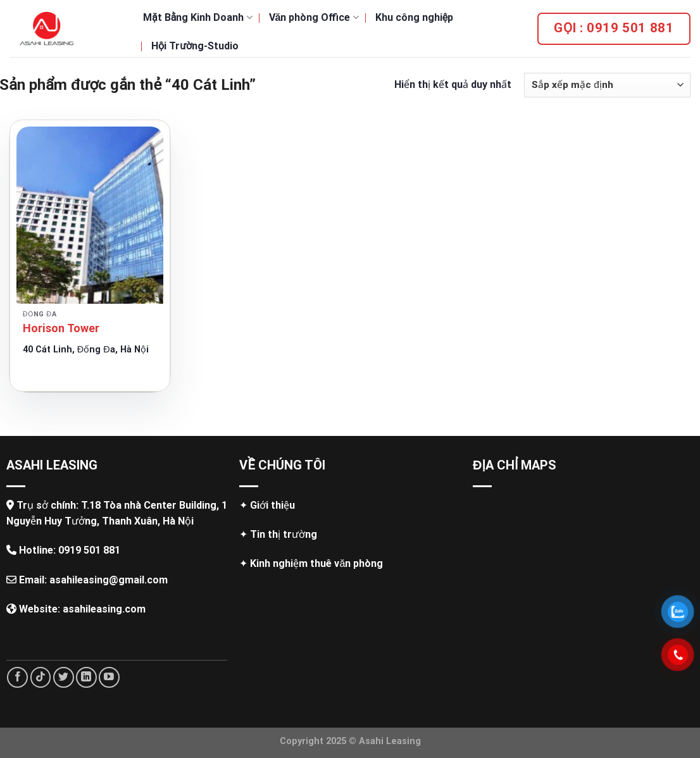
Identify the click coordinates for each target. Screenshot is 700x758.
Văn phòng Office (314, 17)
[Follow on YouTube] (109, 677)
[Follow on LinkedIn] (86, 677)
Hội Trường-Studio (195, 46)
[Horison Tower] (90, 215)
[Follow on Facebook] (17, 677)
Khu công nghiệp (414, 17)
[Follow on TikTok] (41, 677)
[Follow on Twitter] (64, 677)
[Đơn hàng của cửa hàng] (607, 85)
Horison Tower (61, 328)
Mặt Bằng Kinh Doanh (198, 17)
